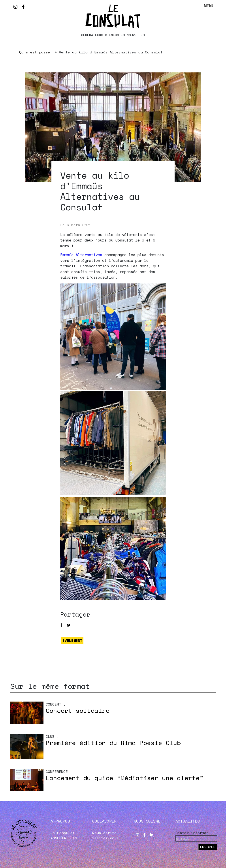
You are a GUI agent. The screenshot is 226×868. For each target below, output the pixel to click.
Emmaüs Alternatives (81, 255)
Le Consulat (63, 833)
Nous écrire (104, 833)
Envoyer (208, 847)
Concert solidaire (78, 710)
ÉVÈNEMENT (72, 640)
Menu (209, 6)
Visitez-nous (105, 838)
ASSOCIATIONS (64, 838)
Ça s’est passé (35, 52)
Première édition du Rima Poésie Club (113, 743)
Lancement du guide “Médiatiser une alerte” (124, 778)
